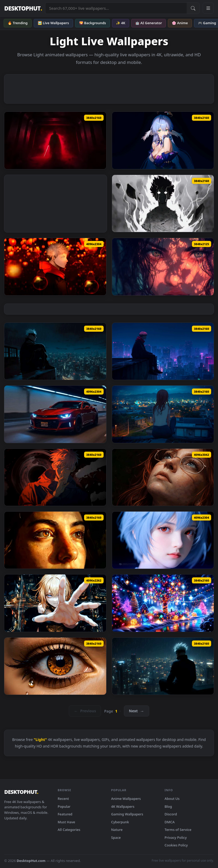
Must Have (66, 822)
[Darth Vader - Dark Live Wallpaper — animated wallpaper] (55, 140)
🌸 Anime (180, 23)
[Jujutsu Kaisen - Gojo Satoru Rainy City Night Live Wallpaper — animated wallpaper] (55, 351)
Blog (168, 806)
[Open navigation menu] (208, 8)
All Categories (69, 830)
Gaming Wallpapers (127, 814)
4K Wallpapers (123, 806)
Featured (65, 814)
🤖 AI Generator (149, 23)
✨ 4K (121, 23)
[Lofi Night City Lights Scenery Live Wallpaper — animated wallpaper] (163, 414)
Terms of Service (178, 830)
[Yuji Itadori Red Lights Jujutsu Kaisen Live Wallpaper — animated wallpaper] (55, 267)
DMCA (169, 822)
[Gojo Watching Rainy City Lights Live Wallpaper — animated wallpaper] (163, 666)
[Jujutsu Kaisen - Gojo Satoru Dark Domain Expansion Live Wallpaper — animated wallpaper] (55, 477)
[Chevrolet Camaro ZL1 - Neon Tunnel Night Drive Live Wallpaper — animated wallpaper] (55, 414)
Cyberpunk (120, 822)
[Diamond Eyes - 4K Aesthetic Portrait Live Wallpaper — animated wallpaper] (163, 267)
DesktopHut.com (31, 861)
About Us (172, 799)
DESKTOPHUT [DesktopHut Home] (23, 8)
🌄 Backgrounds (93, 23)
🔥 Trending (18, 23)
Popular (64, 806)
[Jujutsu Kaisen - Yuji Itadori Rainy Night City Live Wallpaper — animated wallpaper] (163, 351)
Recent (63, 799)
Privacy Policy (176, 837)
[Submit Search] (193, 8)
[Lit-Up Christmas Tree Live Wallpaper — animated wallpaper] (163, 603)
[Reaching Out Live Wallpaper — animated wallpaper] (55, 603)
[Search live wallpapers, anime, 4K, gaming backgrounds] (116, 8)
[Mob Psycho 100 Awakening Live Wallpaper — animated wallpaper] (163, 203)
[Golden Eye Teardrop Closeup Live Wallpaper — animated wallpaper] (55, 666)
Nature (117, 830)
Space (116, 837)
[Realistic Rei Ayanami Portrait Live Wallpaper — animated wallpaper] (163, 540)
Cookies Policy (176, 845)
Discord (171, 814)
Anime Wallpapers (126, 799)
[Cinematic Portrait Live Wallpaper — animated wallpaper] (163, 477)
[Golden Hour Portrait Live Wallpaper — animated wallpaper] (55, 540)
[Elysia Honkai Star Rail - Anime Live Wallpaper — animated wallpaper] (163, 140)
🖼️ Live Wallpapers (53, 23)
